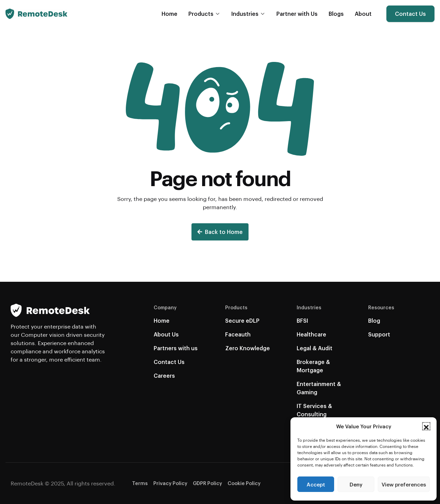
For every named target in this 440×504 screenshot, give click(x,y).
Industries (245, 14)
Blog (374, 320)
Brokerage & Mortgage (313, 366)
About (363, 14)
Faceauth (238, 334)
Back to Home (220, 232)
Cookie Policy (244, 483)
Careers (164, 376)
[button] (426, 426)
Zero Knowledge (247, 348)
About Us (166, 334)
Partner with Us (297, 14)
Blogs (336, 14)
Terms (140, 483)
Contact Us (410, 14)
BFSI (302, 320)
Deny (356, 484)
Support (379, 334)
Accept (316, 484)
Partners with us (176, 348)
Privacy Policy (170, 483)
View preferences (404, 484)
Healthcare (311, 334)
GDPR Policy (207, 483)
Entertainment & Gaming (319, 388)
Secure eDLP (242, 320)
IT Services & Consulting (314, 410)
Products (201, 14)
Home (169, 14)
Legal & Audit (315, 348)
